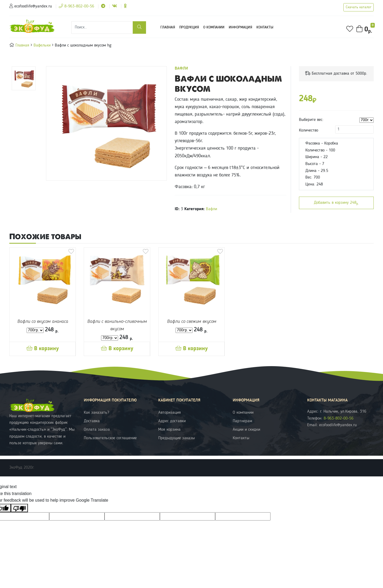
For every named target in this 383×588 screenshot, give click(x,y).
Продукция (189, 27)
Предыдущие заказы (176, 438)
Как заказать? (96, 413)
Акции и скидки (246, 430)
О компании (214, 27)
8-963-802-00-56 (76, 6)
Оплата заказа (97, 430)
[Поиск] (102, 28)
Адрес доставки (172, 421)
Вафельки (43, 45)
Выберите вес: (311, 120)
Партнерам (242, 421)
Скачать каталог (359, 7)
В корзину (43, 349)
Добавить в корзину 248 (336, 203)
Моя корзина (169, 430)
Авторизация (170, 413)
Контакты (265, 27)
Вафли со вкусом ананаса (43, 322)
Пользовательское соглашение (110, 438)
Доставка (92, 421)
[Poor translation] (19, 508)
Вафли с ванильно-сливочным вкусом (117, 325)
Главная (169, 27)
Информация (240, 27)
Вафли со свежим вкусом (192, 322)
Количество (309, 130)
